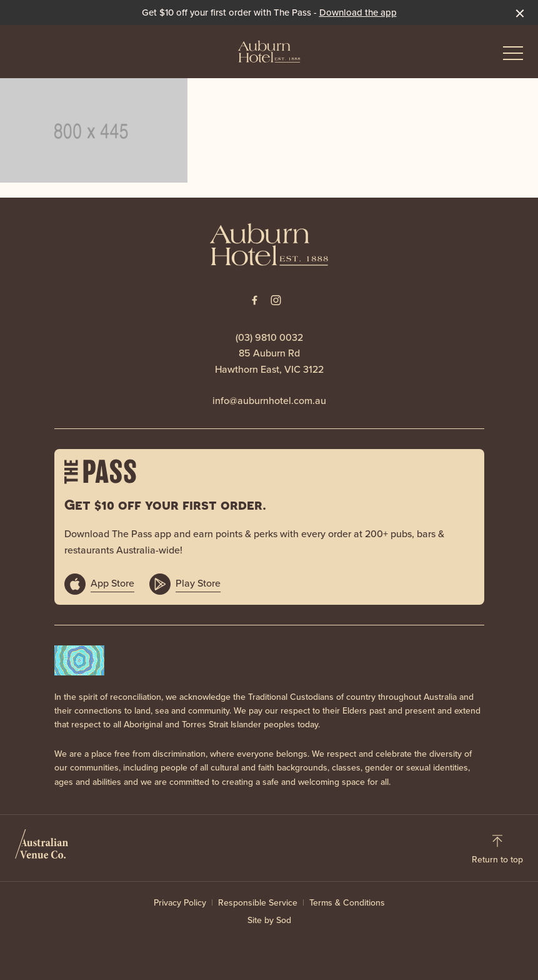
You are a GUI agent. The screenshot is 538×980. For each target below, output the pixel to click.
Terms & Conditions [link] (347, 903)
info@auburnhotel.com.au (269, 401)
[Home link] (269, 51)
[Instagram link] (276, 300)
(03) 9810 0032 (269, 337)
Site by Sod (269, 920)
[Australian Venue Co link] (42, 848)
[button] (513, 56)
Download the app (358, 13)
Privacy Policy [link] (180, 903)
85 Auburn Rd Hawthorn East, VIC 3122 (269, 361)
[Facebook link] (255, 300)
